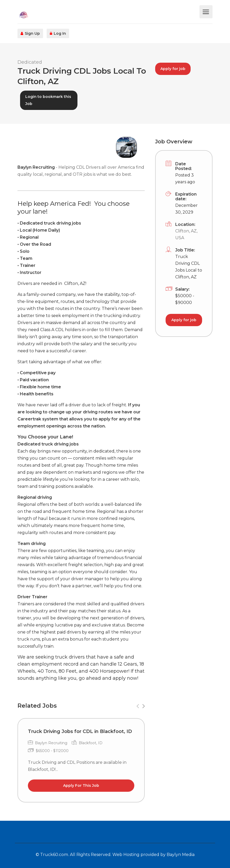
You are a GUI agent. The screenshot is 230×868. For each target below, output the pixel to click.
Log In (58, 33)
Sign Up (30, 33)
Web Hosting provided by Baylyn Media (153, 855)
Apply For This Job (81, 785)
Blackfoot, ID (91, 743)
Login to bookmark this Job (48, 100)
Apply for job (173, 69)
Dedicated (30, 62)
